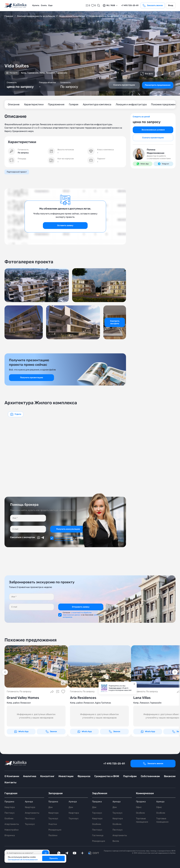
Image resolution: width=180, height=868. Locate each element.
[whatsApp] (59, 853)
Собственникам (150, 776)
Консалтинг (47, 776)
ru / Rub (109, 5)
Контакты (10, 782)
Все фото (147, 74)
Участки (53, 824)
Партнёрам (130, 776)
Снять (44, 5)
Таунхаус (30, 824)
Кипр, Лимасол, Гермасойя (147, 703)
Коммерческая (145, 793)
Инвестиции (66, 776)
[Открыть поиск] (99, 5)
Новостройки (11, 830)
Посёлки (53, 835)
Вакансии (170, 776)
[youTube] (75, 853)
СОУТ (96, 853)
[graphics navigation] (16, 414)
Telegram (163, 164)
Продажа (9, 802)
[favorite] (93, 5)
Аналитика (30, 776)
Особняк (9, 818)
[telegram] (67, 853)
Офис (139, 807)
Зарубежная (100, 793)
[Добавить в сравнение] (159, 74)
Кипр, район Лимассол (19, 703)
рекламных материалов (64, 540)
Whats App (143, 164)
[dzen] (82, 853)
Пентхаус (9, 813)
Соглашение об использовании (23, 860)
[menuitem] (36, 5)
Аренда (29, 802)
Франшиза (84, 776)
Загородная (55, 793)
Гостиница (98, 835)
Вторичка (10, 835)
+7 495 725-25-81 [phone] (130, 5)
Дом (50, 807)
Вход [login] (171, 5)
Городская (11, 793)
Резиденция (55, 830)
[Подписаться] (45, 853)
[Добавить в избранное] (166, 74)
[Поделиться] (173, 74)
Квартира (10, 807)
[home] (16, 6)
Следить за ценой (141, 117)
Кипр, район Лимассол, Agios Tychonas (90, 703)
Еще (50, 5)
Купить (36, 5)
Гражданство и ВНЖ (107, 776)
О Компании (12, 776)
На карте (12, 73)
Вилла (116, 841)
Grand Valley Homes (23, 698)
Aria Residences (83, 698)
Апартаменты (12, 824)
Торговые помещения (142, 820)
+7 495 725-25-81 (114, 764)
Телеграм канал (115, 688)
